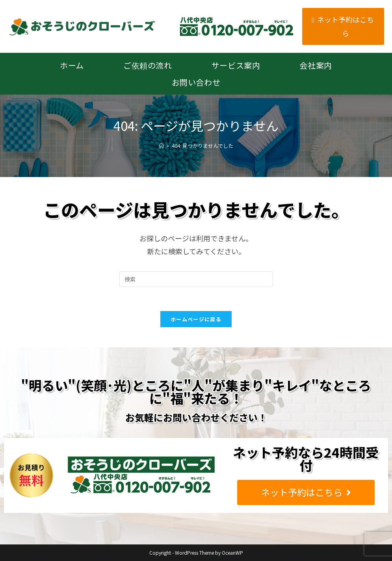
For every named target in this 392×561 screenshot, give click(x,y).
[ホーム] (161, 146)
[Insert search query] (196, 279)
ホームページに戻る (196, 319)
